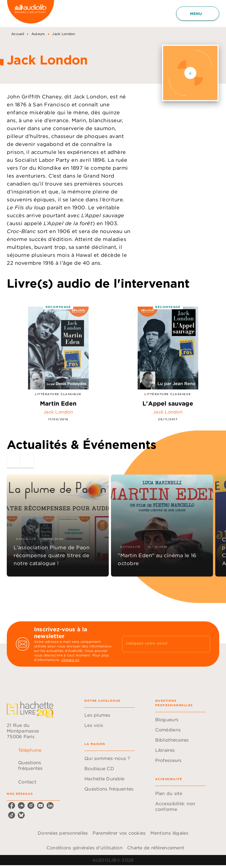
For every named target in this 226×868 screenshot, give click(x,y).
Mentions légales (169, 833)
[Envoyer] (203, 644)
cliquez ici (70, 660)
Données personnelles (63, 833)
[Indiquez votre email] (159, 644)
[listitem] (12, 805)
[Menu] (198, 14)
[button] (58, 525)
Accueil (18, 34)
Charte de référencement (156, 848)
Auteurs (38, 34)
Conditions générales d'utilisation (85, 848)
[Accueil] (31, 13)
